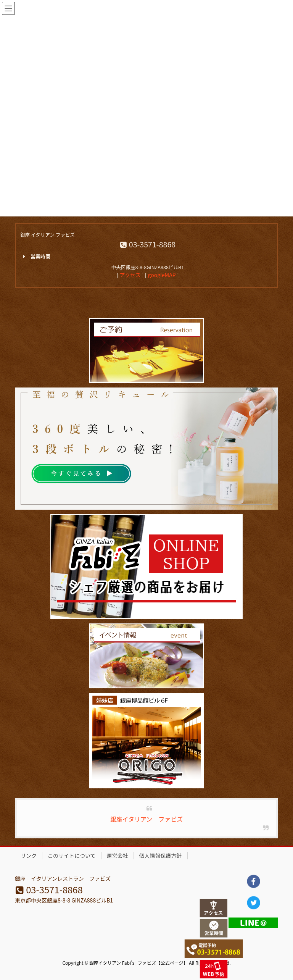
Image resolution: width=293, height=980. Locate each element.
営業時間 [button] (35, 257)
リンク (29, 856)
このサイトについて (72, 856)
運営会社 (118, 856)
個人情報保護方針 (161, 856)
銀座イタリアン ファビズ (147, 819)
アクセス (130, 275)
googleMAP (162, 275)
